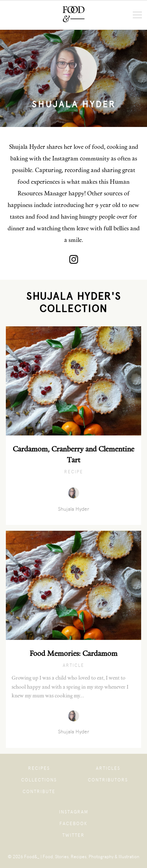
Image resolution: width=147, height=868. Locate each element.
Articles (108, 768)
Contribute (39, 792)
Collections (39, 780)
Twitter (73, 835)
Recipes (39, 768)
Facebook (73, 824)
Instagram (74, 812)
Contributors (108, 780)
